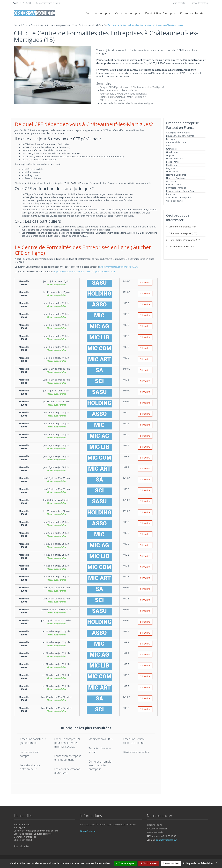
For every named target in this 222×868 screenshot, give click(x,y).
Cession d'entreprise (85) (182, 247)
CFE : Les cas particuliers (113, 100)
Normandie (172, 171)
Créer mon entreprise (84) (182, 227)
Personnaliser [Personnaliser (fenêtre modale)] (171, 863)
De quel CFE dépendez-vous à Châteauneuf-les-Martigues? (132, 87)
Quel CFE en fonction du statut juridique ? (122, 97)
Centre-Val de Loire (176, 142)
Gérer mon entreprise (128, 13)
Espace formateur (199, 3)
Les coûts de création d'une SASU (67, 771)
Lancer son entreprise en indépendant (68, 758)
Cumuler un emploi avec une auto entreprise (100, 765)
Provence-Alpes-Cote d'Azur (180, 191)
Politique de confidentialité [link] (198, 863)
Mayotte (171, 168)
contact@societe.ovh (167, 840)
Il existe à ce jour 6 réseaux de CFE (118, 90)
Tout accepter (125, 863)
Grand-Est (171, 149)
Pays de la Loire (174, 184)
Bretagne (171, 139)
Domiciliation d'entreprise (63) (184, 240)
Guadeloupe (173, 152)
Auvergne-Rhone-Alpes (178, 133)
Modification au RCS (101, 739)
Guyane (170, 155)
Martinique (172, 165)
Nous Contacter (88, 831)
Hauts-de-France (175, 159)
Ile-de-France (173, 162)
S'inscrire (145, 282)
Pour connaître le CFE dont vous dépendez (123, 94)
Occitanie (171, 181)
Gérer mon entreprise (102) (183, 233)
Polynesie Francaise (176, 188)
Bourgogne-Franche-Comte (180, 136)
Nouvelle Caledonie (176, 175)
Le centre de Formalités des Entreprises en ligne (126, 103)
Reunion (171, 194)
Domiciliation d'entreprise (161, 13)
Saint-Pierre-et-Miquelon (179, 197)
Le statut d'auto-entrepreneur (30, 767)
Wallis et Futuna (174, 201)
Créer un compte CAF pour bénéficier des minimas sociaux (67, 743)
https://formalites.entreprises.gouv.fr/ (119, 267)
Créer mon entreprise (98, 13)
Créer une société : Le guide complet (33, 741)
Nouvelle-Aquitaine (176, 178)
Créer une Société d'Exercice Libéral (134, 741)
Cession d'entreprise (192, 13)
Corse (169, 146)
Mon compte (179, 3)
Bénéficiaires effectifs (136, 752)
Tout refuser (149, 863)
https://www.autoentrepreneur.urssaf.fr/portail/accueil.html (84, 271)
